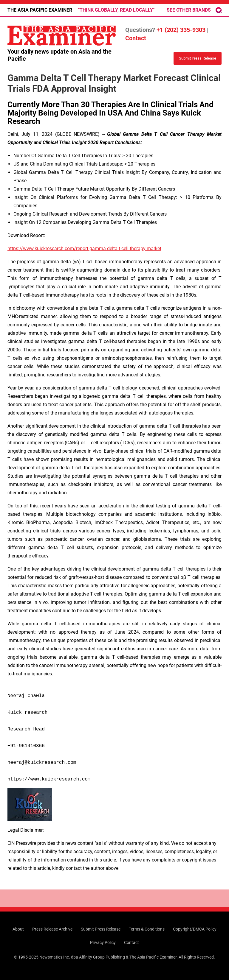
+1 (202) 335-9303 (181, 30)
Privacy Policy (103, 942)
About (18, 929)
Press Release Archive (52, 929)
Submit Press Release (101, 929)
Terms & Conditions (147, 929)
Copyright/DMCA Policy (195, 929)
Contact (136, 38)
